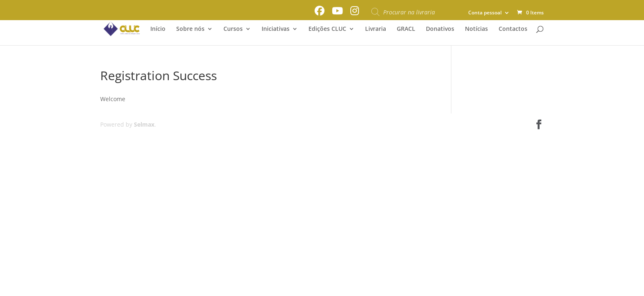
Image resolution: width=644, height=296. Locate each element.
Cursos (233, 29)
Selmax (144, 124)
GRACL (406, 29)
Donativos (440, 29)
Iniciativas (276, 29)
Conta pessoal (485, 13)
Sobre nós (190, 29)
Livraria (376, 29)
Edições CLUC (327, 29)
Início (158, 29)
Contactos (513, 29)
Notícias (476, 29)
